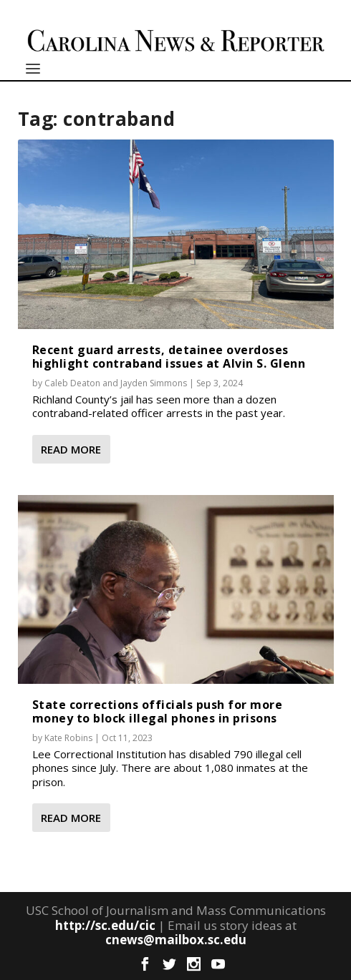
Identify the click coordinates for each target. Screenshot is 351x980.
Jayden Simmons (154, 383)
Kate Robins (68, 738)
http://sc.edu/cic (105, 925)
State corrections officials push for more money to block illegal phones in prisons (158, 711)
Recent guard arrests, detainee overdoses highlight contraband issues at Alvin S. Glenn (169, 357)
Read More (71, 449)
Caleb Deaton (72, 383)
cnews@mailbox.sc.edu (176, 940)
